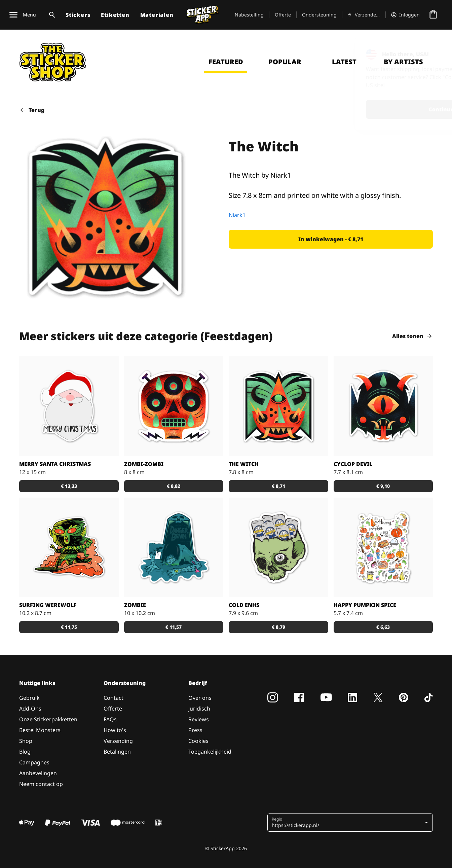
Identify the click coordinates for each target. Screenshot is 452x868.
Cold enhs (244, 605)
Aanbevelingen (38, 773)
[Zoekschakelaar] (51, 15)
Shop (26, 741)
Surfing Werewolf (48, 605)
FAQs (110, 719)
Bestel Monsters (40, 730)
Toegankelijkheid (210, 752)
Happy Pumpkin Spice (365, 605)
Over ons (200, 698)
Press (195, 730)
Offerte (283, 15)
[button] (331, 239)
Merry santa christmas (55, 464)
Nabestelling (249, 15)
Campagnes (34, 762)
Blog (25, 752)
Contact (114, 698)
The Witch (244, 464)
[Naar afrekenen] (433, 15)
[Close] (431, 51)
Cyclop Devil (353, 464)
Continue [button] (359, 109)
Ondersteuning (319, 15)
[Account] (405, 15)
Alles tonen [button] (412, 336)
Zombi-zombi (144, 464)
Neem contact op (41, 784)
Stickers (78, 15)
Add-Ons (30, 709)
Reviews (199, 719)
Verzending (118, 741)
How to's (115, 730)
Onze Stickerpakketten (48, 719)
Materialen (157, 15)
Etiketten (115, 15)
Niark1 (237, 215)
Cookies (198, 741)
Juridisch (199, 709)
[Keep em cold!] (278, 547)
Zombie (135, 605)
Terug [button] (32, 110)
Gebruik (29, 698)
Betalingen (117, 752)
